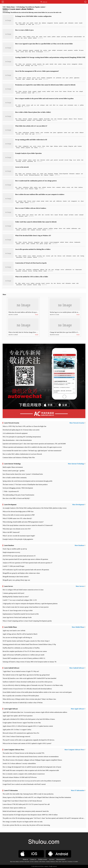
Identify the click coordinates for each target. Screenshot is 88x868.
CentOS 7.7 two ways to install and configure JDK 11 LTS (20, 600)
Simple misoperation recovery (11, 552)
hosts (24, 270)
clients (44, 146)
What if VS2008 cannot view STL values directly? (17, 518)
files (29, 230)
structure (24, 161)
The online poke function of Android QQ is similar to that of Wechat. (23, 703)
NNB (57, 862)
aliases (82, 201)
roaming (65, 146)
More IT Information (78, 790)
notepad (81, 91)
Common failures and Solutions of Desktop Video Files (19, 458)
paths (66, 23)
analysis (58, 37)
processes (46, 228)
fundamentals (77, 242)
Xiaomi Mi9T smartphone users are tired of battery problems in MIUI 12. (24, 658)
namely (49, 37)
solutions (18, 230)
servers (38, 78)
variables (76, 50)
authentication (68, 270)
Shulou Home (11, 7)
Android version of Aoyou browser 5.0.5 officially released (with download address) (27, 689)
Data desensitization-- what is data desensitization (17, 440)
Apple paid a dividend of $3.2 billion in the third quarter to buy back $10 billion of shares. (29, 719)
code (38, 105)
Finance (34, 174)
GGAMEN (76, 862)
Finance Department (64, 174)
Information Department (34, 175)
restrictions (19, 79)
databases (44, 23)
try (22, 106)
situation (65, 201)
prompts (56, 228)
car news (52, 859)
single (17, 202)
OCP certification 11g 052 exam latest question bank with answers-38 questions (26, 570)
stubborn (27, 202)
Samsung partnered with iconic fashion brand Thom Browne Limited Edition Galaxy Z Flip (29, 644)
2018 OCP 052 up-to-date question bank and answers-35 (19, 556)
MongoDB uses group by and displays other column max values (21, 573)
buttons (65, 91)
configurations (36, 270)
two (57, 105)
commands (37, 50)
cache (42, 133)
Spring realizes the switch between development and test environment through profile (27, 481)
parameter (30, 257)
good (52, 160)
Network (21, 175)
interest (27, 134)
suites (56, 64)
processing (64, 37)
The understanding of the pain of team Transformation (18, 495)
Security (26, 175)
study (47, 105)
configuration (26, 146)
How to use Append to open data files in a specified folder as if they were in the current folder (44, 44)
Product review (43, 859)
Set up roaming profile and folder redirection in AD (31, 140)
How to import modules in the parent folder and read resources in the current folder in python (44, 99)
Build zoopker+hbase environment (13, 467)
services (69, 64)
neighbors (41, 119)
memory (37, 133)
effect (54, 105)
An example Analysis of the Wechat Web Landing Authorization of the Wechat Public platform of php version (35, 508)
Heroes (75, 119)
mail (28, 23)
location (18, 65)
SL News (32, 862)
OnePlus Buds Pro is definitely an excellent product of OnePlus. (21, 648)
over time (18, 134)
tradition (29, 37)
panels (47, 64)
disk (37, 37)
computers (28, 79)
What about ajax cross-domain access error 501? (17, 529)
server (36, 65)
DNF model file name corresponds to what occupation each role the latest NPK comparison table (31, 770)
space (67, 78)
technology (27, 65)
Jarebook (36, 862)
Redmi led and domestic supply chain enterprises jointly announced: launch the (26, 811)
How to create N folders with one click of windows (31, 208)
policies (71, 78)
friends (30, 91)
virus (77, 91)
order (78, 256)
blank (30, 24)
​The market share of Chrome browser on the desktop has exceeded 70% (23, 753)
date (43, 215)
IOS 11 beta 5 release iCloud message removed (16, 736)
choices (60, 228)
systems (22, 52)
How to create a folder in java (24, 30)
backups (18, 148)
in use (74, 160)
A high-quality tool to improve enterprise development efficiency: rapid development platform (30, 604)
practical (56, 160)
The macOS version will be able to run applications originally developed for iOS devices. (29, 740)
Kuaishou (32, 133)
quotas (24, 78)
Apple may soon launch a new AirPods (14, 631)
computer (34, 91)
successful (61, 160)
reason (45, 37)
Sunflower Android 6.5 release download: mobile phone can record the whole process (27, 682)
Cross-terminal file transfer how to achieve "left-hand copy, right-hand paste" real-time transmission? (32, 451)
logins (51, 146)
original (39, 91)
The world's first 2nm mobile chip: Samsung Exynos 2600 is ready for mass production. (28, 794)
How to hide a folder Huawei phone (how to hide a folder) (33, 112)
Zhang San (71, 146)
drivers (33, 52)
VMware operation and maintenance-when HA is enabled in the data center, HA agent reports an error (32, 447)
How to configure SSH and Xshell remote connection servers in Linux (23, 590)
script (76, 105)
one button (71, 215)
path (32, 105)
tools (55, 119)
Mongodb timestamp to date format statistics (16, 577)
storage (64, 64)
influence (82, 133)
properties (61, 23)
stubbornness (74, 228)
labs (46, 270)
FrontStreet (70, 862)
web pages (57, 270)
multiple (54, 50)
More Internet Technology (76, 464)
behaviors (31, 189)
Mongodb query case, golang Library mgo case (16, 580)
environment (60, 50)
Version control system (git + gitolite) (14, 471)
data (40, 23)
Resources (80, 119)
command (20, 201)
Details (37, 315)
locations (80, 146)
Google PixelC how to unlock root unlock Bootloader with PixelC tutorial (24, 784)
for (27, 24)
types (40, 187)
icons (17, 24)
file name (70, 91)
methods (30, 38)
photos (55, 133)
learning (82, 256)
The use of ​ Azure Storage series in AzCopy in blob (18, 610)
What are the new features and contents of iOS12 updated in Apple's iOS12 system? (27, 743)
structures (49, 187)
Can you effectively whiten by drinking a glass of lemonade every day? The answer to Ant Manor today (33, 685)
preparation (19, 271)
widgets (36, 189)
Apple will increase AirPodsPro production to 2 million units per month (23, 655)
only (30, 134)
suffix (39, 215)
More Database (79, 545)
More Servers (80, 586)
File (16, 105)
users (24, 64)
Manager (56, 174)
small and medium (78, 37)
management (50, 23)
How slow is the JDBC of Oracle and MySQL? (16, 498)
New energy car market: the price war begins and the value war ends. (23, 822)
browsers (30, 271)
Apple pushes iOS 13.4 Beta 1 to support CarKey (17, 730)
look (82, 160)
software (32, 215)
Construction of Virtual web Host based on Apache (31, 263)
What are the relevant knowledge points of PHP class (18, 511)
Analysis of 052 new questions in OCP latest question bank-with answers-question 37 (27, 563)
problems (29, 120)
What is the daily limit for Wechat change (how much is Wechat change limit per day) (33, 332)
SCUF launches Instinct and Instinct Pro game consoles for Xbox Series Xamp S (26, 641)
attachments (25, 50)
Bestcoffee (27, 862)
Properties (46, 175)
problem (54, 37)
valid (33, 93)
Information (72, 174)
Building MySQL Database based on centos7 (16, 597)
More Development (78, 505)
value (23, 134)
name (46, 174)
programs (31, 50)
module (23, 105)
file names (81, 50)
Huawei (49, 120)
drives (26, 52)
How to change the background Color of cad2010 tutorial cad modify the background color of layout (32, 767)
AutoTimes (22, 862)
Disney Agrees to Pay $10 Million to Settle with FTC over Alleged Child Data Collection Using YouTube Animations (37, 797)
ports (53, 270)
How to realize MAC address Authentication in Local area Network (22, 454)
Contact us (33, 859)
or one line (47, 215)
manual (56, 215)
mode (53, 91)
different (40, 271)
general (41, 244)
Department (50, 174)
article (26, 216)
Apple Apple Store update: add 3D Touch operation (18, 716)
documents (60, 119)
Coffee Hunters (42, 862)
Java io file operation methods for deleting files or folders (33, 249)
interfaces (81, 187)
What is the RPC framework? (11, 532)
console (36, 23)
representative (19, 285)
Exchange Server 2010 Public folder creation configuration (33, 16)
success (33, 37)
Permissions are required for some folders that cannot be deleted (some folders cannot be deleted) (45, 85)
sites (49, 270)
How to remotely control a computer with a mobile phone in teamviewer (24, 774)
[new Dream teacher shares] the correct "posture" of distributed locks (23, 474)
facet (44, 256)
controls (32, 23)
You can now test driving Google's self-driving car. (17, 637)
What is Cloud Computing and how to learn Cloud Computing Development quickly (27, 621)
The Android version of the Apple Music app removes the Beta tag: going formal (26, 675)
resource (28, 105)
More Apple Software (77, 709)
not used (66, 160)
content (76, 23)
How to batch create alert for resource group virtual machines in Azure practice (26, 607)
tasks (79, 228)
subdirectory (59, 201)
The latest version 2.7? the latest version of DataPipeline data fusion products (25, 485)
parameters (70, 50)
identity (36, 148)
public (24, 23)
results (24, 37)
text (38, 174)
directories (43, 160)
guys (34, 134)
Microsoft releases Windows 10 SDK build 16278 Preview (20, 777)
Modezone (53, 862)
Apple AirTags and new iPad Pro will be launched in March (20, 634)
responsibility (30, 161)
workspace (42, 105)
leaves (22, 189)
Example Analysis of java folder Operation (28, 153)
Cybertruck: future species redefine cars (14, 808)
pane (33, 24)
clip (52, 283)
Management (39, 120)
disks (33, 79)
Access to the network (22, 167)
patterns (36, 187)
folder (19, 105)
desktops (56, 146)
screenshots (47, 133)
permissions (22, 24)
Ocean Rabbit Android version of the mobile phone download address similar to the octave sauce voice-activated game (37, 692)
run (35, 105)
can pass (61, 105)
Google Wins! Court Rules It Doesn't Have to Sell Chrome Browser (22, 801)
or (78, 105)
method (49, 91)
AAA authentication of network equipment (15, 433)
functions (56, 23)
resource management (54, 242)
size (54, 78)
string (39, 285)
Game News (64, 862)
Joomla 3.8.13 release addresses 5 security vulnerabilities (19, 763)
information (71, 23)
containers (58, 187)
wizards (81, 23)
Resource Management (21, 120)
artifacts (64, 187)
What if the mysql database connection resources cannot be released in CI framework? (28, 525)
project (34, 201)
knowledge (19, 161)
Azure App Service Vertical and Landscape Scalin (17, 617)
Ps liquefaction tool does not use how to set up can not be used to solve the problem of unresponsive (32, 781)
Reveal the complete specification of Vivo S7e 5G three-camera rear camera (25, 651)
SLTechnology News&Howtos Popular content (31, 7)
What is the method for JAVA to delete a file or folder (32, 277)
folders (20, 23)
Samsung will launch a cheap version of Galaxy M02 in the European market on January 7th (29, 662)
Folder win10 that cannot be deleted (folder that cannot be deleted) (36, 222)
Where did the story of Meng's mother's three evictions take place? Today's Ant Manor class (29, 699)
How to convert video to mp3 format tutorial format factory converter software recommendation (31, 757)
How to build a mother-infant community (15, 478)
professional (70, 37)
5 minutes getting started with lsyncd (13, 593)
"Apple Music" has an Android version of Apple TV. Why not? (21, 671)
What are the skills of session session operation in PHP (19, 515)
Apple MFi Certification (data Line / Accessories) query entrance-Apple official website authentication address (35, 712)
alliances (71, 119)
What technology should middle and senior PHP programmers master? (23, 522)
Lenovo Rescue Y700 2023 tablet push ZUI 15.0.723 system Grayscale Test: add (26, 804)
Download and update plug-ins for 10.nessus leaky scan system (21, 430)
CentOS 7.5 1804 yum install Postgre (13, 566)
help (30, 52)
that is (61, 91)
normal (29, 93)
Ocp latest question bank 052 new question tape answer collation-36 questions (25, 559)
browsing (35, 271)
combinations (26, 187)
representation (19, 257)
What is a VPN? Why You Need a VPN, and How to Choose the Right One (24, 426)
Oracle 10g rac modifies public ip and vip (15, 549)
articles (25, 38)
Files (16, 23)
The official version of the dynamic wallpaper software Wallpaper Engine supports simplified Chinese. (32, 760)
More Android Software (77, 668)
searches (45, 50)
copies (50, 50)
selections (29, 78)
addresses (42, 270)
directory (29, 201)
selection (80, 64)
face (35, 161)
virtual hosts (29, 270)
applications (77, 78)
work (51, 105)
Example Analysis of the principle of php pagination (18, 539)
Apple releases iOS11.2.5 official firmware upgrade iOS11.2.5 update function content (28, 726)
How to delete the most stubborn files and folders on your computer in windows (40, 194)
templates (43, 78)
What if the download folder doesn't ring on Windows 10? (33, 236)
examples (25, 160)
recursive (48, 283)
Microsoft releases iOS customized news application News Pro (21, 733)
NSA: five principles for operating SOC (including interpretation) (22, 437)
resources (46, 242)
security (44, 91)
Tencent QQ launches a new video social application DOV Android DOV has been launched (29, 678)
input (36, 79)
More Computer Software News (74, 750)
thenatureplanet (61, 859)
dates (50, 244)
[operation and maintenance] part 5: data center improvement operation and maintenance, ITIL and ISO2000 (34, 444)
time (74, 91)
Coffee (60, 862)
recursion (48, 256)
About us (25, 859)
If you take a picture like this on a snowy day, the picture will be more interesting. (26, 825)
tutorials (51, 64)
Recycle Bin (47, 119)
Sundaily (48, 862)
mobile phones (26, 133)
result (64, 256)
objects (22, 65)
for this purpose (40, 52)
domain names (79, 270)
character (35, 257)
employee (78, 174)
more (32, 65)
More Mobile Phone (78, 627)
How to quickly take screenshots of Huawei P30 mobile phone (21, 696)
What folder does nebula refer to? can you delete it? (31, 126)
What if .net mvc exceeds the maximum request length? (19, 536)
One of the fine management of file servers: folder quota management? (37, 71)
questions (18, 93)
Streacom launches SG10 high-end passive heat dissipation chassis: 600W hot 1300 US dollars (30, 815)
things (71, 160)
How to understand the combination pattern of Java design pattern (36, 181)
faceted (43, 283)
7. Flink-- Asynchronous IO (11, 491)
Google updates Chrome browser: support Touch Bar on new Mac (22, 723)
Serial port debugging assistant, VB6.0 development (18, 488)
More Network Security (77, 423)
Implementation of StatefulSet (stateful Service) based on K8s (21, 614)
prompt (38, 201)
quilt (52, 256)
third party (21, 216)
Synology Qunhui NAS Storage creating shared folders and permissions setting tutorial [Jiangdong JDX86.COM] (50, 57)
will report (18, 106)
